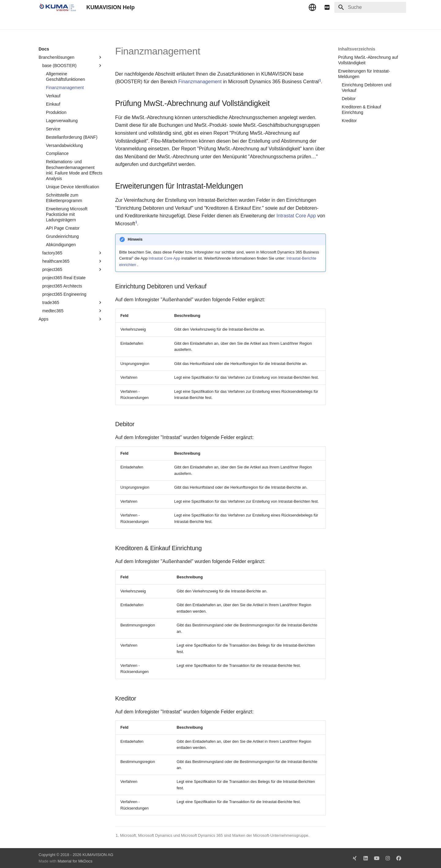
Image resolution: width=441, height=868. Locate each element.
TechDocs (65, 22)
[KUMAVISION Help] (58, 7)
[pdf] (327, 7)
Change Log (93, 22)
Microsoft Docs (127, 22)
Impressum (159, 22)
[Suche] (370, 7)
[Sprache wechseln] (312, 7)
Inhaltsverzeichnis (357, 49)
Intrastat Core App (296, 216)
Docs (43, 22)
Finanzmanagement (200, 82)
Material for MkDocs (75, 861)
